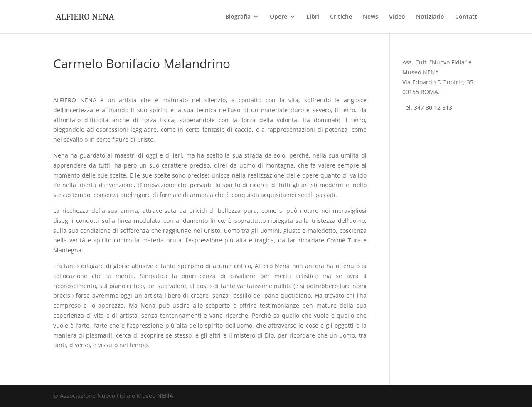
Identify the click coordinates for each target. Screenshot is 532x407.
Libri (313, 17)
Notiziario (430, 17)
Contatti (467, 17)
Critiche (341, 17)
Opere (278, 17)
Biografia (238, 17)
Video (397, 17)
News (371, 17)
